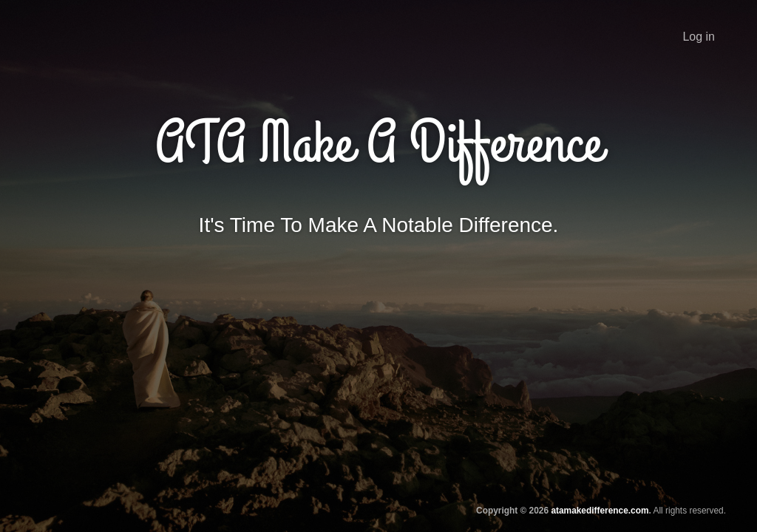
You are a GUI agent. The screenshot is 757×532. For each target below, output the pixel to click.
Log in (699, 37)
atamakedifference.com (600, 511)
